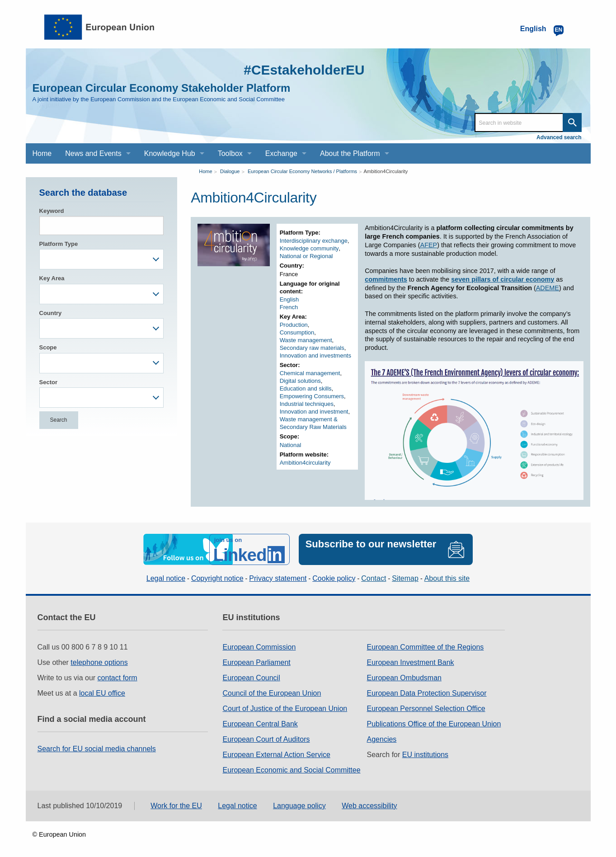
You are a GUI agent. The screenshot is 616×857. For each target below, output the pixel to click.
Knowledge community (309, 248)
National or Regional (306, 256)
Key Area (52, 278)
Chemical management (310, 373)
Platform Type (59, 244)
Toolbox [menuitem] (230, 153)
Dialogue (230, 171)
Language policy (299, 806)
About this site (447, 578)
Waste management (306, 340)
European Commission (259, 647)
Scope (48, 347)
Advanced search (559, 137)
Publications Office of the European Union (434, 724)
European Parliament (256, 662)
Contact (374, 578)
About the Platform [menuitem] (350, 153)
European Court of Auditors (266, 739)
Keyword (52, 211)
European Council (251, 678)
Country (51, 313)
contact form (118, 678)
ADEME (548, 288)
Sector (48, 382)
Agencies (382, 739)
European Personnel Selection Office (426, 709)
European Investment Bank (411, 662)
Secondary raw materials (312, 348)
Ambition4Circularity (386, 171)
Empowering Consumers (312, 396)
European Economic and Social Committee (291, 770)
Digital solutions (300, 381)
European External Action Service (276, 755)
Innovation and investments (315, 356)
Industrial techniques (307, 404)
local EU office (102, 693)
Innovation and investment (314, 412)
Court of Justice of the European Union (285, 709)
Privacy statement (278, 578)
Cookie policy (334, 578)
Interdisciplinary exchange (314, 241)
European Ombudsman (404, 678)
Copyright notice (217, 578)
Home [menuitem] (42, 153)
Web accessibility (369, 806)
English (289, 299)
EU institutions (425, 755)
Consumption (297, 332)
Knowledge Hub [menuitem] (170, 153)
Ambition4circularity (305, 463)
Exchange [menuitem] (281, 153)
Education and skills (306, 388)
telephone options (99, 662)
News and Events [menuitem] (93, 153)
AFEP (429, 245)
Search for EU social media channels (97, 749)
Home (205, 171)
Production (294, 325)
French (289, 307)
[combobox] (102, 259)
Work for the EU (176, 806)
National (291, 445)
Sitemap (405, 578)
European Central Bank (260, 724)
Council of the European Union (272, 693)
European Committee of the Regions (426, 647)
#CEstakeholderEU (304, 70)
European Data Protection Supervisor (427, 693)
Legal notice (166, 578)
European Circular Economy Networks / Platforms (302, 171)
